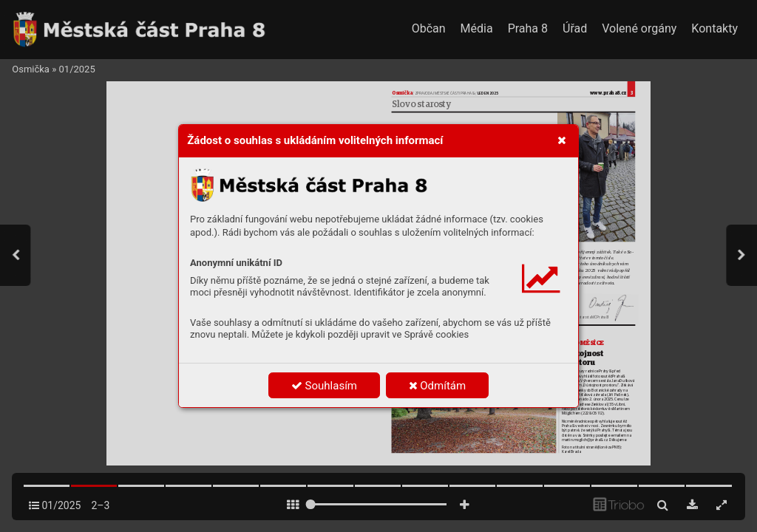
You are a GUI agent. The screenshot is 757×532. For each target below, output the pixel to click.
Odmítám (438, 386)
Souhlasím (324, 386)
